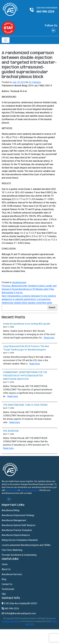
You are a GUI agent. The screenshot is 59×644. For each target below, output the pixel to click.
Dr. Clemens (35, 82)
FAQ (4, 594)
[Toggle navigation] (6, 40)
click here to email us (29, 490)
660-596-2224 (45, 12)
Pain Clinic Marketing (12, 550)
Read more (49, 338)
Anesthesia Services (12, 574)
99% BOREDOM (11, 431)
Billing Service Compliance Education (20, 540)
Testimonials (8, 589)
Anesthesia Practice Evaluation (17, 530)
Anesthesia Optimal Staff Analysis (18, 525)
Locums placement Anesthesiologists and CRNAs (26, 545)
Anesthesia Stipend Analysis (16, 535)
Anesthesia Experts (11, 621)
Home (5, 564)
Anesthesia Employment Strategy (18, 515)
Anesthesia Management (14, 520)
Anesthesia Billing (11, 510)
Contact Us (7, 584)
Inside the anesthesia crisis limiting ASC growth (27, 324)
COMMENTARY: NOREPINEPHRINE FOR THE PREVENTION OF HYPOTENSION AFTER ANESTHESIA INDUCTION (25, 376)
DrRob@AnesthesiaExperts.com (19, 613)
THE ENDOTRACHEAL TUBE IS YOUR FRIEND (25, 405)
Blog (4, 579)
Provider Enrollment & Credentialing (19, 555)
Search (52, 307)
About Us (6, 569)
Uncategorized (19, 282)
